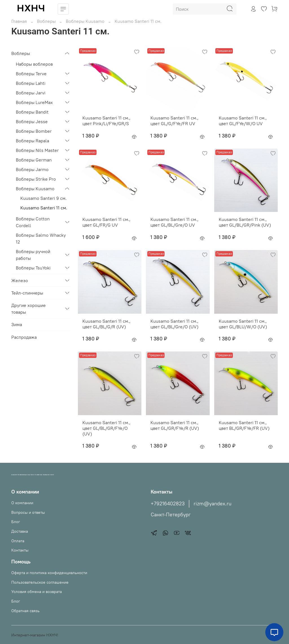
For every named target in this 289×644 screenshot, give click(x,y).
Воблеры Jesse (32, 121)
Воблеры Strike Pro (36, 179)
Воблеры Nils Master (37, 150)
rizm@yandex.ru (213, 504)
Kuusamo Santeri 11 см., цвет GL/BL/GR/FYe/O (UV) (106, 428)
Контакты (20, 550)
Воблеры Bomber (34, 131)
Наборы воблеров (34, 64)
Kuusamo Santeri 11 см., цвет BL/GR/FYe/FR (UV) (244, 425)
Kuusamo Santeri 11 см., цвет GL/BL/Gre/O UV (174, 222)
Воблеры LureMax (34, 102)
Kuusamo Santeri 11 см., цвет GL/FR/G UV (106, 222)
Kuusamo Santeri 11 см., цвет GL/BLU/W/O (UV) (243, 324)
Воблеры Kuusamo (85, 21)
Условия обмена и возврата (37, 592)
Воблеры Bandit (32, 112)
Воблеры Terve (31, 74)
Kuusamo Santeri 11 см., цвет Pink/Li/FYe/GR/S (106, 121)
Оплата (18, 541)
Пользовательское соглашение (40, 582)
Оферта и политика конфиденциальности (49, 573)
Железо (20, 280)
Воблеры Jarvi (31, 93)
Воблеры (46, 21)
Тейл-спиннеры (27, 293)
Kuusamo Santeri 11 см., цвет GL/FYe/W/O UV (243, 121)
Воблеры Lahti (31, 83)
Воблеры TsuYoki (33, 268)
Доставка (20, 531)
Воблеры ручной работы (33, 255)
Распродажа (24, 337)
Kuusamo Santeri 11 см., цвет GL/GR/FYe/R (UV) (175, 425)
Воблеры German (34, 160)
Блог (16, 522)
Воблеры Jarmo (32, 169)
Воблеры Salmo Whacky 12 (41, 238)
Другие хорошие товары (29, 309)
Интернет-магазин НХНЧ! (35, 635)
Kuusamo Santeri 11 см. (44, 208)
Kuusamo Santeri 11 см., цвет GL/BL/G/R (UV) (106, 324)
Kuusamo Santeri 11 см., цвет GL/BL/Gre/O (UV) (174, 324)
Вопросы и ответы (28, 512)
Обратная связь (25, 611)
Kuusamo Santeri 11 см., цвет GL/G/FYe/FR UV (174, 121)
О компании (22, 503)
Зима (17, 324)
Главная (19, 21)
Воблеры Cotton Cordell (33, 222)
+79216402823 (168, 504)
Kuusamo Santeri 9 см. (43, 198)
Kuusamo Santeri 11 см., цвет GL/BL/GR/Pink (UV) (245, 222)
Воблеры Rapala (32, 141)
